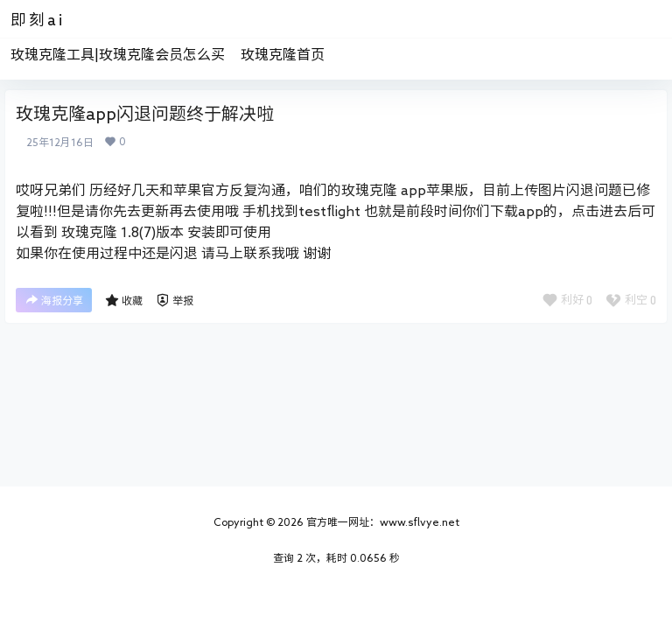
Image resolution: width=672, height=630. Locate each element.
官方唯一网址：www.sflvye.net (381, 521)
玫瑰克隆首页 (283, 54)
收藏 (124, 300)
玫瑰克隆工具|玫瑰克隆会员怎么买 (118, 54)
